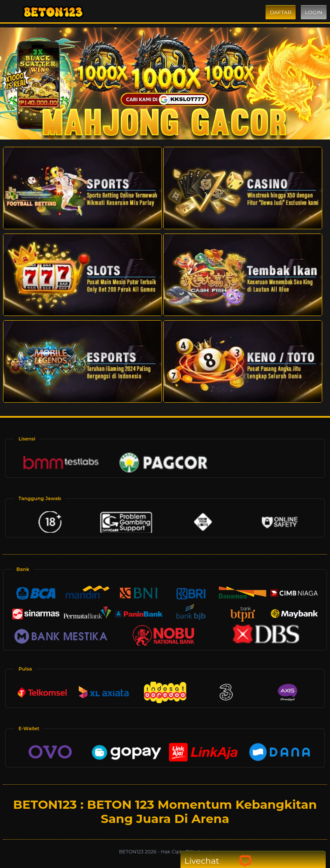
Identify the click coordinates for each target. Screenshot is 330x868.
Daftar (281, 12)
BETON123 (132, 852)
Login (314, 12)
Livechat (218, 861)
